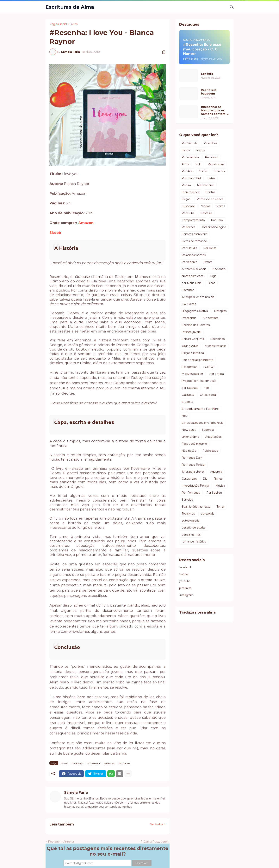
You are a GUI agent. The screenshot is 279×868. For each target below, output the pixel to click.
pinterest (185, 588)
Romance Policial (193, 465)
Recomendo (190, 157)
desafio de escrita (194, 528)
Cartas (203, 171)
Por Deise (210, 248)
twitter (184, 574)
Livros (74, 24)
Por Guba (188, 213)
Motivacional (206, 185)
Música (220, 486)
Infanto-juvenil (191, 332)
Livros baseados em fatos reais (202, 423)
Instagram (186, 595)
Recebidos (217, 339)
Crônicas (219, 171)
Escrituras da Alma (70, 7)
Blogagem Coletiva (195, 311)
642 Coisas (189, 304)
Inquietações (191, 192)
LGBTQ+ (209, 367)
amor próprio (190, 437)
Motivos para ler (192, 374)
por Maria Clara (192, 283)
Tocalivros (188, 514)
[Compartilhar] (162, 52)
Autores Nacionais (194, 269)
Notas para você (193, 276)
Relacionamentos (194, 255)
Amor (186, 164)
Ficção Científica (193, 353)
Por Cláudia (189, 248)
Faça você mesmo (194, 444)
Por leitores (189, 262)
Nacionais (77, 763)
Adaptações (213, 437)
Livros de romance (194, 241)
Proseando (189, 318)
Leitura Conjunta (193, 339)
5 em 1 (221, 206)
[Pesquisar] (230, 7)
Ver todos (157, 824)
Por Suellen (214, 493)
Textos (200, 150)
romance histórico (194, 542)
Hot (184, 416)
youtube (185, 581)
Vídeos (206, 206)
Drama (208, 262)
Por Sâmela (93, 763)
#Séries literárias (215, 346)
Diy (205, 479)
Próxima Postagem (154, 842)
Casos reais (189, 479)
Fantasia (206, 213)
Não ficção (189, 451)
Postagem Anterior (61, 842)
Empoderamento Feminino (200, 409)
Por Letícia (217, 374)
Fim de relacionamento (198, 360)
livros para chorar (193, 472)
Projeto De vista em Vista (199, 381)
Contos (210, 192)
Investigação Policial (195, 486)
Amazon (86, 223)
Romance (124, 763)
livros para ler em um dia (198, 297)
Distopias (220, 311)
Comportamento (193, 220)
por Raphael (190, 388)
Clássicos (188, 395)
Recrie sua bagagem (209, 92)
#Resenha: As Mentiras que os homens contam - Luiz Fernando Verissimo (214, 111)
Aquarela (216, 472)
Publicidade (210, 451)
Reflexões (189, 227)
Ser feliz (207, 74)
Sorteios (187, 500)
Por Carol (217, 220)
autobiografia (191, 521)
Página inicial (58, 24)
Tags (213, 276)
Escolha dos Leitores (196, 325)
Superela (208, 430)
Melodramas (216, 164)
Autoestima (211, 318)
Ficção (186, 199)
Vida (198, 164)
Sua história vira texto (196, 507)
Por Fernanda (191, 493)
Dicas (211, 283)
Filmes (218, 479)
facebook (186, 567)
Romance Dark (192, 458)
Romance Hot (191, 178)
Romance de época (210, 199)
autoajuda (208, 514)
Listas (211, 178)
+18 (207, 388)
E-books (187, 402)
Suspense (188, 206)
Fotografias (189, 367)
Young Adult (190, 346)
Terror (220, 507)
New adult (189, 430)
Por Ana (187, 171)
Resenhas (109, 763)
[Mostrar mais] (128, 774)
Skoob (55, 233)
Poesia (186, 185)
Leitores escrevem (194, 234)
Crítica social (208, 395)
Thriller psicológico (214, 227)
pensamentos (191, 535)
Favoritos (188, 290)
